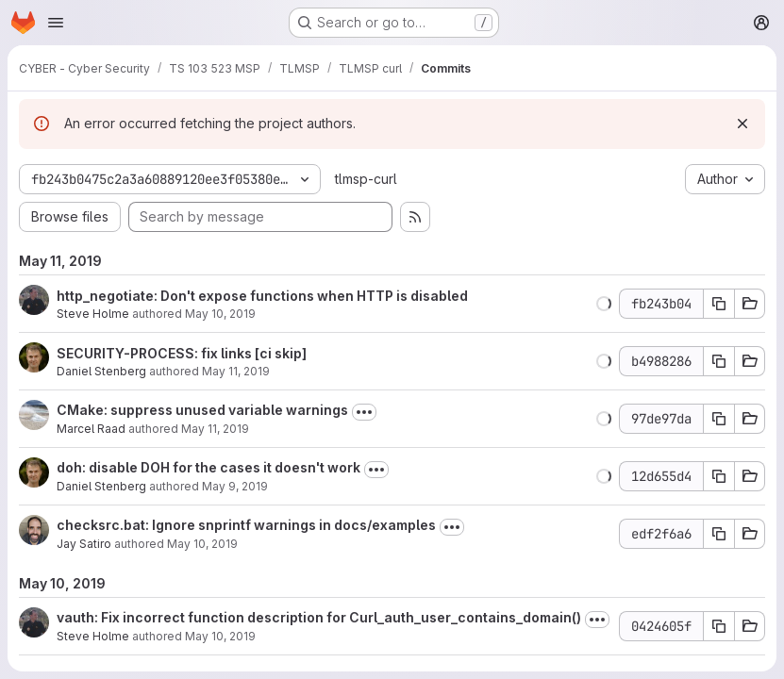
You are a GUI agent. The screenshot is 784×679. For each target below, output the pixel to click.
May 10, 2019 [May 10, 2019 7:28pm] (202, 544)
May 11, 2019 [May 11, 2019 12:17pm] (215, 429)
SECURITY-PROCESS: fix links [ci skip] (182, 353)
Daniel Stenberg (101, 371)
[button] (604, 304)
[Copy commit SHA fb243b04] (719, 304)
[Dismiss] (742, 124)
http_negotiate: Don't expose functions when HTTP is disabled (262, 296)
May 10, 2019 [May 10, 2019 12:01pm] (220, 636)
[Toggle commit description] (364, 412)
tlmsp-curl (366, 179)
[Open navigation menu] (56, 23)
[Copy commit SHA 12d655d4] (719, 476)
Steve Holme (93, 314)
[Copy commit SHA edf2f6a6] (719, 534)
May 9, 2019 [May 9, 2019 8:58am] (235, 486)
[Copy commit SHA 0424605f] (719, 626)
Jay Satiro (84, 544)
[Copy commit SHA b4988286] (719, 361)
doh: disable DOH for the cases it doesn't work (209, 467)
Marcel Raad (91, 429)
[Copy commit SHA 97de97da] (719, 419)
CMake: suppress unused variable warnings (202, 410)
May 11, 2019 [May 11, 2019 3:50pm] (236, 371)
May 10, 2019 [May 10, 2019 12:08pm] (220, 314)
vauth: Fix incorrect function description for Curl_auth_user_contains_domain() (319, 617)
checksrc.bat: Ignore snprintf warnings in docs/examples (246, 525)
